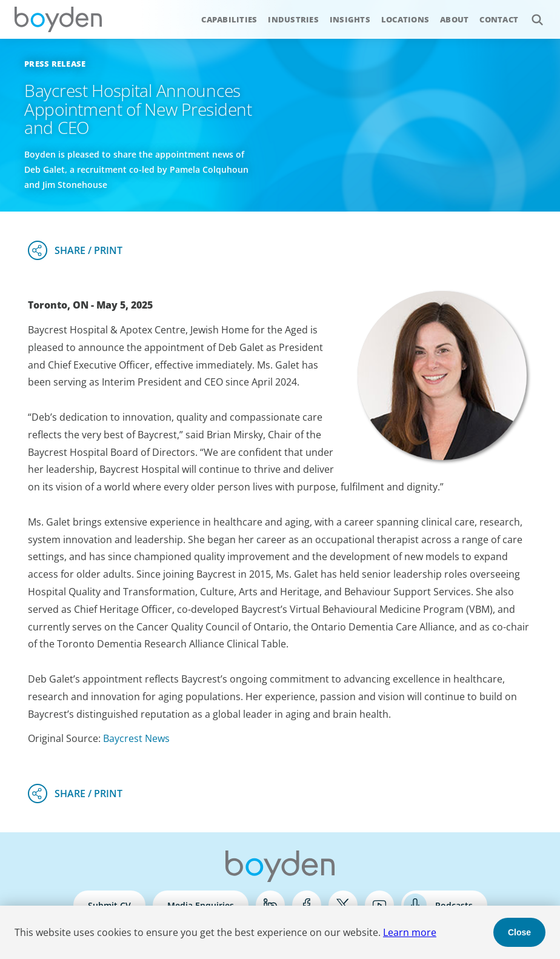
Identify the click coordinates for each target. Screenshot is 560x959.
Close (519, 932)
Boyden (58, 19)
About (454, 19)
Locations (405, 19)
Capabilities (229, 19)
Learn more (410, 932)
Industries (293, 19)
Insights (350, 19)
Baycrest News (136, 738)
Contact (499, 19)
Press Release (55, 64)
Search (531, 13)
